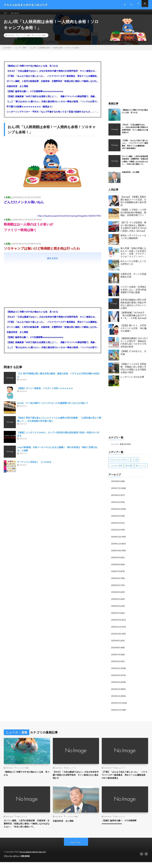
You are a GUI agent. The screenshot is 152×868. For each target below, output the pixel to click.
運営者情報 (27, 862)
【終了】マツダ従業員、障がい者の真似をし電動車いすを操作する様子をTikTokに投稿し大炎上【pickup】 (134, 229)
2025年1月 (116, 532)
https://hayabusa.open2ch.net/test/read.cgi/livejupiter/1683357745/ (69, 219)
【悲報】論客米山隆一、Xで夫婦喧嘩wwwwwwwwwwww (35, 94)
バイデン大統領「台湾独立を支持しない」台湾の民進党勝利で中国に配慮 (133, 292)
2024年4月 (116, 593)
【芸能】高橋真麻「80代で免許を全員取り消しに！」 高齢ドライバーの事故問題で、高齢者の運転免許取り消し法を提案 (52, 99)
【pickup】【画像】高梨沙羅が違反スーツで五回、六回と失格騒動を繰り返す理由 (133, 204)
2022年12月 (116, 703)
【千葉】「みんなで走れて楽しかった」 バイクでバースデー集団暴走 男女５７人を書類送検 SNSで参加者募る (52, 79)
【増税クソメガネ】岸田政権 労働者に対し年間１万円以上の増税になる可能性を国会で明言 (133, 371)
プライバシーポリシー (13, 862)
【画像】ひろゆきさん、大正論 (133, 355)
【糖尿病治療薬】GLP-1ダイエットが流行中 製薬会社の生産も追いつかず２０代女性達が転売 (134, 345)
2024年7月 (116, 573)
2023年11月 (116, 628)
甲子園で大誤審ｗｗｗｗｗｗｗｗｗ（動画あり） (30, 109)
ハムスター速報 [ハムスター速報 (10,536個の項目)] (116, 469)
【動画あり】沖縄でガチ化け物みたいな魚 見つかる (32, 69)
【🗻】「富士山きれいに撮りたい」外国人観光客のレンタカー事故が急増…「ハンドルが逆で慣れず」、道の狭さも (52, 104)
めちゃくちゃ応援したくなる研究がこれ (133, 265)
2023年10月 (116, 634)
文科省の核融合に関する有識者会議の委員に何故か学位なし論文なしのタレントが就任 (133, 307)
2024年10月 (116, 552)
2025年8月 (116, 484)
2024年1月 (116, 614)
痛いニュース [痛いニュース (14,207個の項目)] (141, 469)
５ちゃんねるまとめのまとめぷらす (34, 858)
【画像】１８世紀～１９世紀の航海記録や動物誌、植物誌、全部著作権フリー (133, 215)
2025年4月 (116, 511)
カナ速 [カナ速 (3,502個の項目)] (135, 462)
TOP (6, 13)
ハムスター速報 (40, 38)
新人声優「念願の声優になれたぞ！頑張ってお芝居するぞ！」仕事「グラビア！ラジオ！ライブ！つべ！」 (133, 255)
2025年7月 (116, 491)
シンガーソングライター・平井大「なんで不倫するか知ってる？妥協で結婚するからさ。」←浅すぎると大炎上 (52, 115)
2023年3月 (116, 682)
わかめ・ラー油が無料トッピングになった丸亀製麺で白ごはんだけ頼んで (53, 406)
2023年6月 (116, 662)
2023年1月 (116, 696)
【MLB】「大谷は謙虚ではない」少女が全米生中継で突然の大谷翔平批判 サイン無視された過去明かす (52, 74)
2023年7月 (116, 655)
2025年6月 (116, 498)
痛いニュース (71, 767)
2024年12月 (116, 539)
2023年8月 (116, 648)
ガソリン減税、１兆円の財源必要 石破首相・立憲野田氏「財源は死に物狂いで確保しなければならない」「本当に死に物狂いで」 (52, 84)
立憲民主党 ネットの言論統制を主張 (133, 278)
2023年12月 (116, 621)
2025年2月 (116, 525)
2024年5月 (116, 587)
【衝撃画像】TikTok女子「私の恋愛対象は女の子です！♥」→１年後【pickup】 (134, 318)
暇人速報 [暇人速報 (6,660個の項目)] (129, 469)
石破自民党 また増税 (17, 89)
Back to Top (76, 849)
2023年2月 (116, 689)
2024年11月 (116, 546)
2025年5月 (116, 505)
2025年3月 (116, 518)
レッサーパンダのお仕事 (132, 380)
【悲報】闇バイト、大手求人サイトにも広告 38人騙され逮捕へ (134, 331)
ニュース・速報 (25, 38)
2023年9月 (116, 641)
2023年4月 (116, 675)
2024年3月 (116, 600)
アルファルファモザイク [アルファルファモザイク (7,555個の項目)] (119, 462)
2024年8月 (116, 566)
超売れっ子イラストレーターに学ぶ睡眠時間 (133, 240)
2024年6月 (116, 580)
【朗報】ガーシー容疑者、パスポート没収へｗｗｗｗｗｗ (45, 391)
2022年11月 (116, 710)
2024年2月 (116, 607)
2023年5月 (116, 669)
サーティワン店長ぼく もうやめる (34, 465)
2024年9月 (116, 559)
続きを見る (53, 261)
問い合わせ (17, 13)
